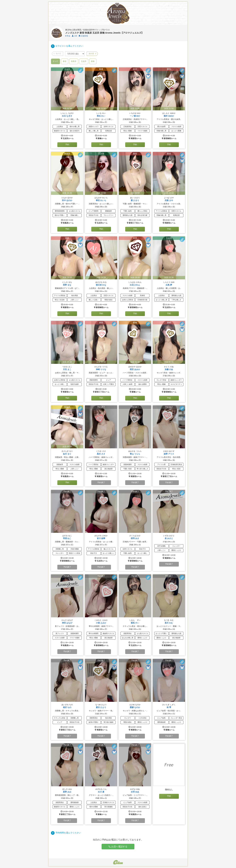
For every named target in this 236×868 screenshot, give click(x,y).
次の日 (92, 54)
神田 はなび (67, 623)
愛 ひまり (135, 200)
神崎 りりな (101, 369)
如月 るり (67, 454)
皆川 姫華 (101, 538)
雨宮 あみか (135, 369)
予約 (67, 145)
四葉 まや (169, 200)
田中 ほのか (67, 200)
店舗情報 (83, 36)
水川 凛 (101, 792)
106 (74, 36)
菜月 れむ (169, 623)
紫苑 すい (135, 623)
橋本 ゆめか (169, 116)
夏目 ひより (101, 707)
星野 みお (67, 792)
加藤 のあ (169, 369)
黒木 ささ (101, 454)
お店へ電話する (118, 847)
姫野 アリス (169, 454)
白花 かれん (135, 285)
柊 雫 (169, 707)
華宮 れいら (101, 200)
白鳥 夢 (169, 285)
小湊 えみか (101, 623)
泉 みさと (169, 538)
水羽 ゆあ (135, 792)
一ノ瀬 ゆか (135, 116)
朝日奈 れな (101, 285)
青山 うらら (135, 454)
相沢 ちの (67, 707)
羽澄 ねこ (67, 538)
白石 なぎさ (67, 116)
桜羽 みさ (135, 538)
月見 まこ (67, 369)
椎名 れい (101, 116)
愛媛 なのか (135, 707)
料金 (68, 36)
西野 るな (67, 285)
